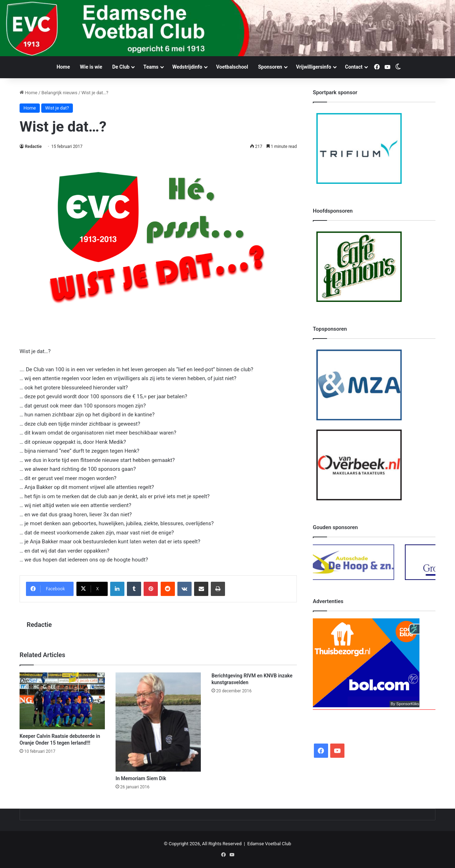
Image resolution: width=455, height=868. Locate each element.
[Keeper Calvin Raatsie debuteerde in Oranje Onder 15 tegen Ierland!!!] (62, 701)
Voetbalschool (232, 67)
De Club (121, 67)
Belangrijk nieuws (60, 93)
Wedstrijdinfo (187, 67)
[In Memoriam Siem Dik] (158, 722)
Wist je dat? (57, 108)
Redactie (33, 147)
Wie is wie (91, 67)
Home (63, 67)
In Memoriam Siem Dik (141, 778)
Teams (151, 67)
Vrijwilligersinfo (314, 67)
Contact (354, 67)
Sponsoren (270, 67)
